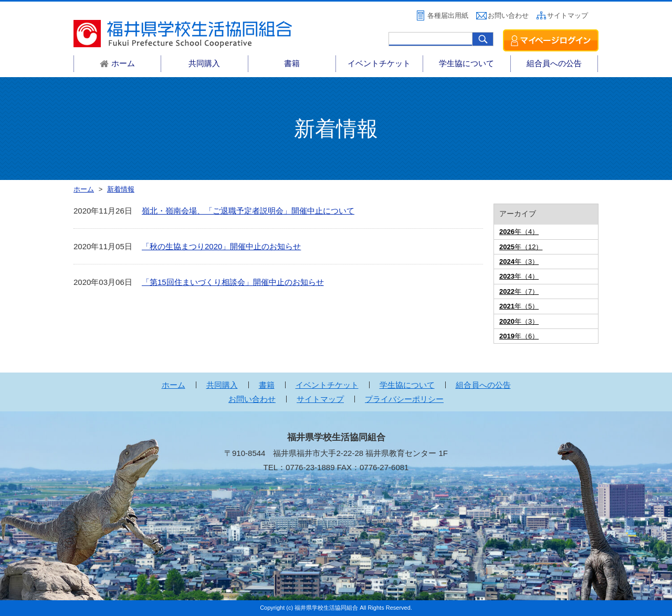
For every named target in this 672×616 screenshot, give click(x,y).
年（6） (519, 336)
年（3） (519, 262)
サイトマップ (568, 15)
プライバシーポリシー (404, 399)
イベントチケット (379, 63)
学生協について (466, 63)
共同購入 (204, 63)
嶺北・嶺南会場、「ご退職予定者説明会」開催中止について (248, 211)
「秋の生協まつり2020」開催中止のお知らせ (221, 246)
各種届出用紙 (448, 15)
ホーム (174, 385)
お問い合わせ (508, 15)
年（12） (521, 247)
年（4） (519, 232)
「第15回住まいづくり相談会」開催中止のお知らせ (233, 282)
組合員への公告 (554, 63)
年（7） (519, 291)
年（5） (519, 306)
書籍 (292, 63)
